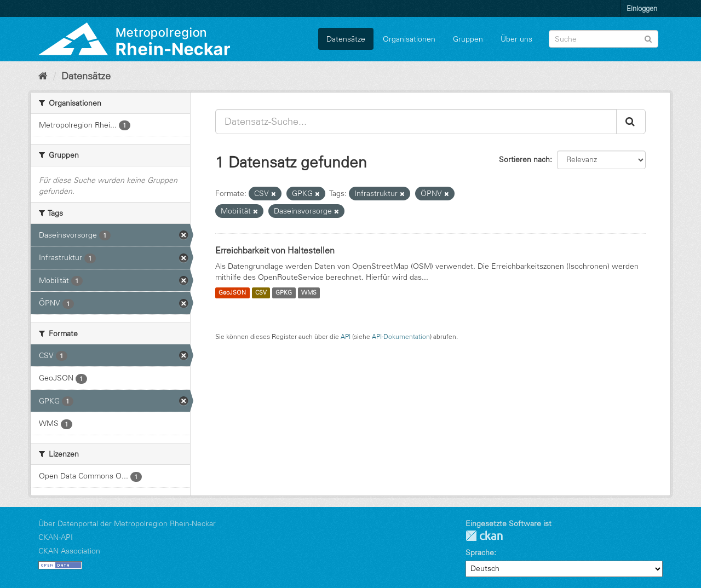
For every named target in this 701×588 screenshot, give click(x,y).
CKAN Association (69, 551)
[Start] (43, 76)
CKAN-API (56, 537)
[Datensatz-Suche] (604, 39)
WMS (309, 293)
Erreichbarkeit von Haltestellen (275, 250)
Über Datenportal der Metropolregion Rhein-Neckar (127, 523)
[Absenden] (648, 38)
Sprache (480, 552)
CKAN (484, 536)
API (346, 336)
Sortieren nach (524, 159)
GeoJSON (232, 293)
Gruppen (468, 39)
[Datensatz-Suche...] (416, 122)
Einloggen (642, 8)
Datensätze (346, 39)
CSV (261, 293)
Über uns (516, 39)
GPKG (284, 293)
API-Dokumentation (401, 336)
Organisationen (409, 39)
